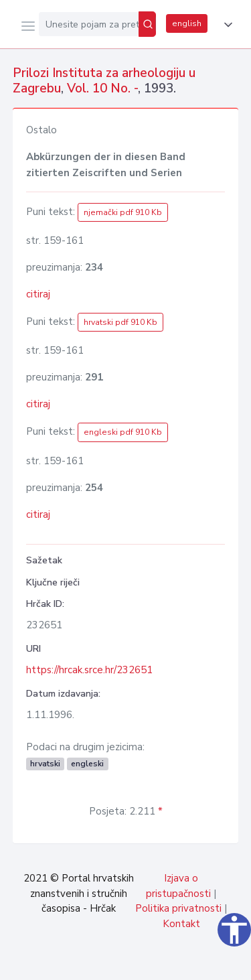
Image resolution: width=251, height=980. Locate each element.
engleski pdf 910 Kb (123, 432)
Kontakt (181, 924)
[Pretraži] (147, 24)
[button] (226, 25)
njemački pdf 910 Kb (123, 212)
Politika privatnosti (178, 908)
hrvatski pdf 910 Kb (120, 322)
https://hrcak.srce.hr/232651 (89, 670)
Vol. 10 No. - (102, 88)
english (187, 23)
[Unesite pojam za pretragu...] (89, 24)
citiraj (38, 294)
